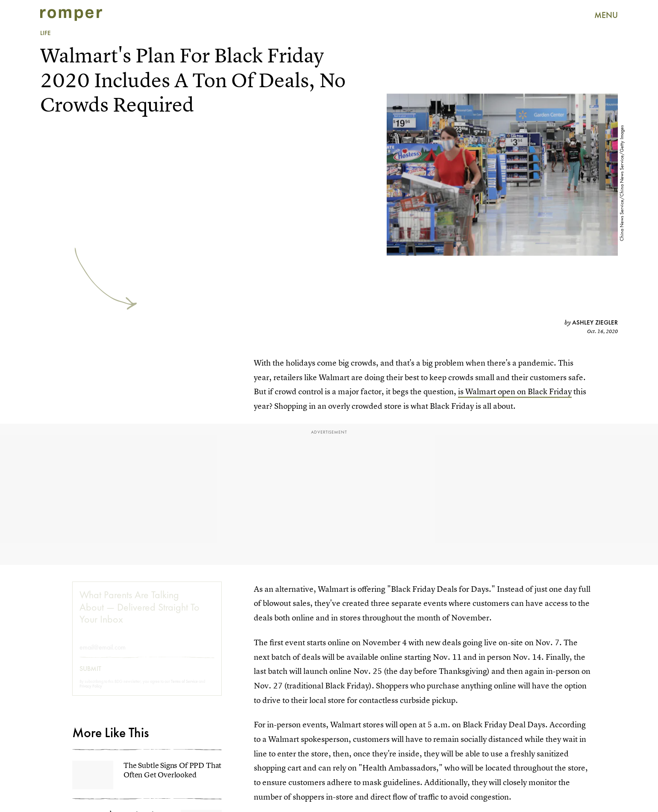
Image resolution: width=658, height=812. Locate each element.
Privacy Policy (91, 693)
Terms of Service (184, 689)
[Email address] (147, 654)
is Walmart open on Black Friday (515, 391)
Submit (90, 676)
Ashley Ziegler (595, 322)
